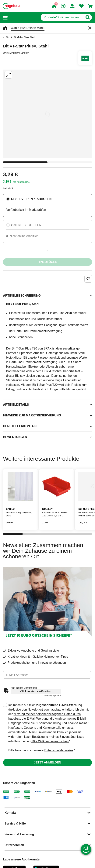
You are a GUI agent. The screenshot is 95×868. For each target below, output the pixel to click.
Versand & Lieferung (19, 834)
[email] (47, 675)
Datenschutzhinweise (59, 750)
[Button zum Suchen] (88, 17)
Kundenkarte (23, 182)
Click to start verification (36, 691)
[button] (5, 17)
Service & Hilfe (15, 823)
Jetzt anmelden (47, 762)
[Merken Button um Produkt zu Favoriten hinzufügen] (88, 279)
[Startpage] (11, 6)
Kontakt (10, 813)
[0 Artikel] (47, 251)
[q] (62, 17)
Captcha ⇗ (53, 696)
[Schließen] (90, 28)
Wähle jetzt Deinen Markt (28, 28)
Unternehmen (14, 845)
